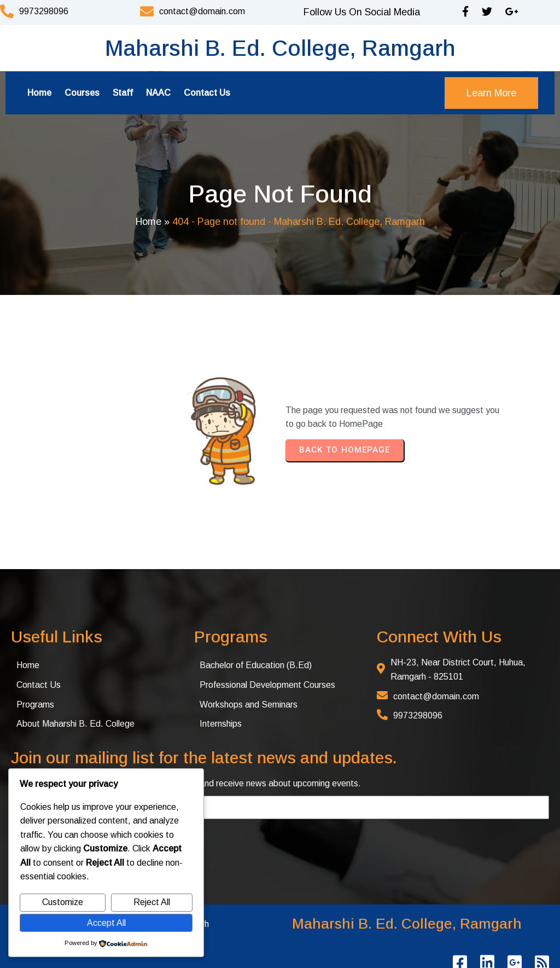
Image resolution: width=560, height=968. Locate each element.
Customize (63, 902)
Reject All (152, 902)
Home (148, 222)
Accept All (106, 923)
